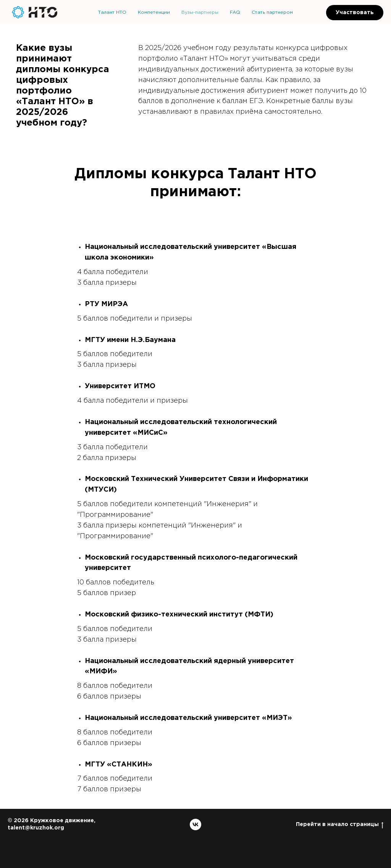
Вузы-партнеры (200, 12)
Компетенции (154, 12)
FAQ (235, 12)
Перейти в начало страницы (340, 825)
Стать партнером (272, 12)
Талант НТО (112, 12)
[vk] (195, 824)
